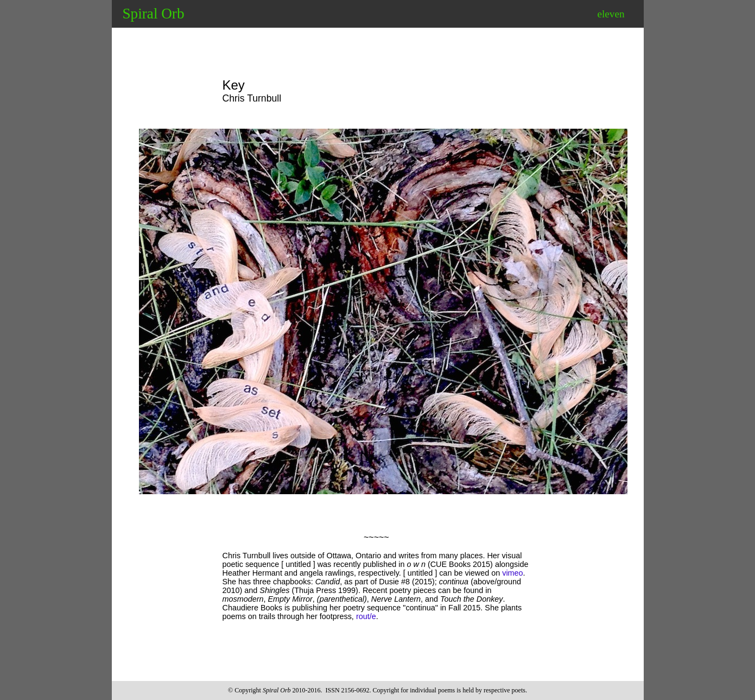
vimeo (512, 573)
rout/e (366, 616)
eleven (611, 14)
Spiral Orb (154, 14)
